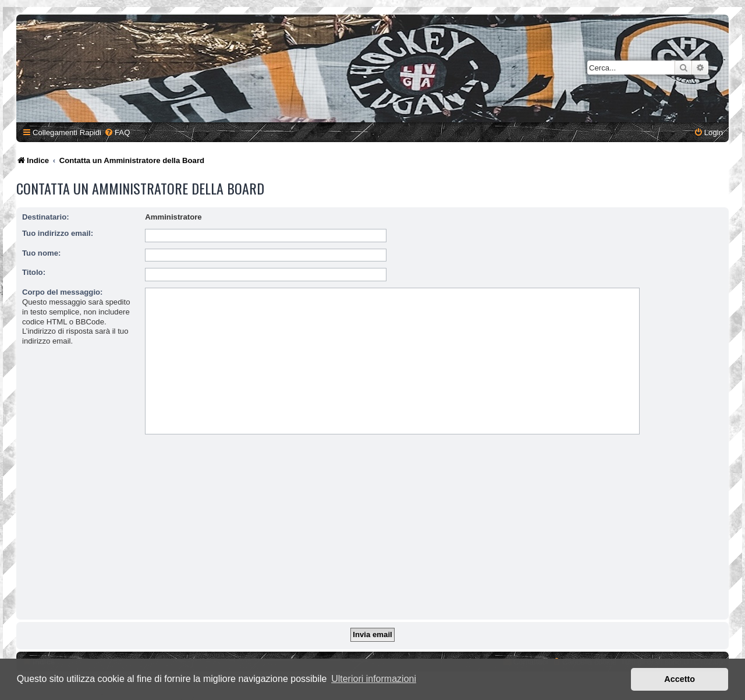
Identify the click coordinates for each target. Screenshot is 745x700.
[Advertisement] (372, 529)
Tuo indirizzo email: (58, 233)
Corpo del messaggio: (63, 292)
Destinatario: (46, 217)
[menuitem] (117, 132)
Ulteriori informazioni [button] (374, 679)
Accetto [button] (680, 679)
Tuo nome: (41, 253)
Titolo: (34, 272)
